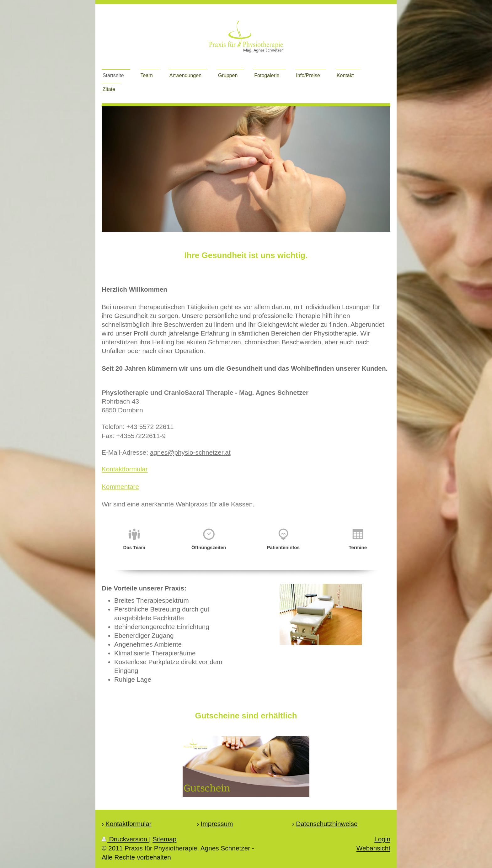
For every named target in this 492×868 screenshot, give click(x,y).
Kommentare (120, 487)
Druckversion (125, 839)
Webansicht (373, 848)
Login (382, 839)
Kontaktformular (125, 469)
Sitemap (164, 839)
